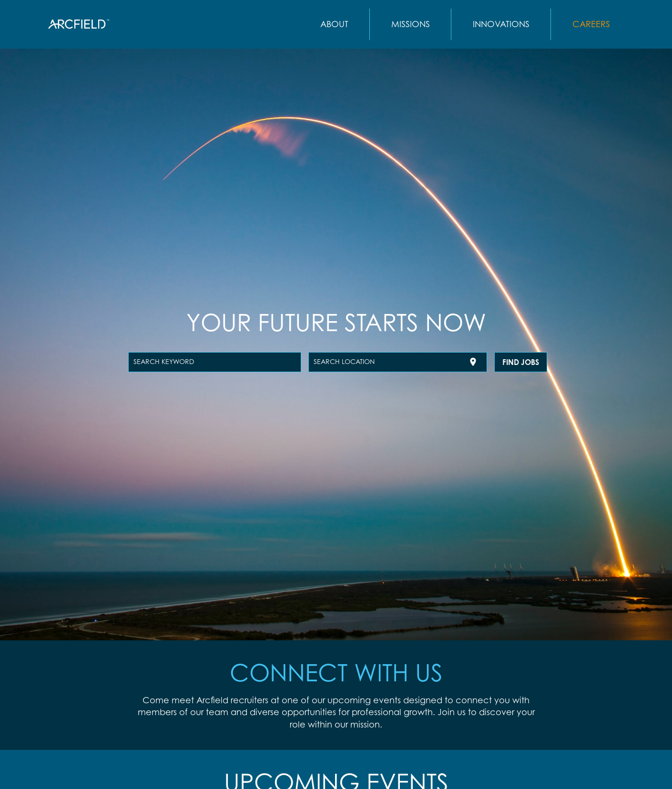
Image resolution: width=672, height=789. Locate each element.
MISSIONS (411, 24)
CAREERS (591, 24)
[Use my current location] (473, 362)
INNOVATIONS (501, 24)
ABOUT (334, 24)
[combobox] (214, 362)
